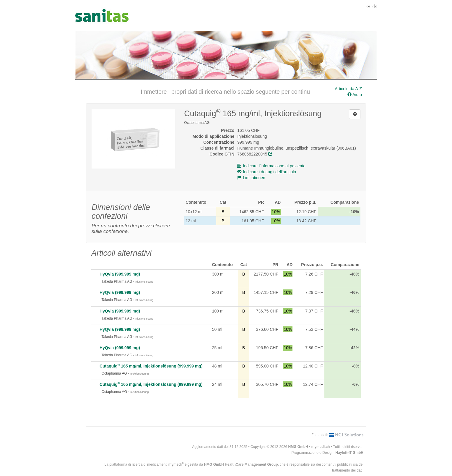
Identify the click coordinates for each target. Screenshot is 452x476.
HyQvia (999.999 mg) (120, 274)
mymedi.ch (321, 447)
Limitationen (251, 178)
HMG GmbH (298, 447)
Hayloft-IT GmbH (349, 453)
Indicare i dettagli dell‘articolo (267, 172)
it (376, 6)
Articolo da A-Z (348, 89)
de (368, 6)
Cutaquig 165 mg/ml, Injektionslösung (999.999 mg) (151, 366)
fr (373, 6)
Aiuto (355, 95)
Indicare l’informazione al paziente (271, 166)
